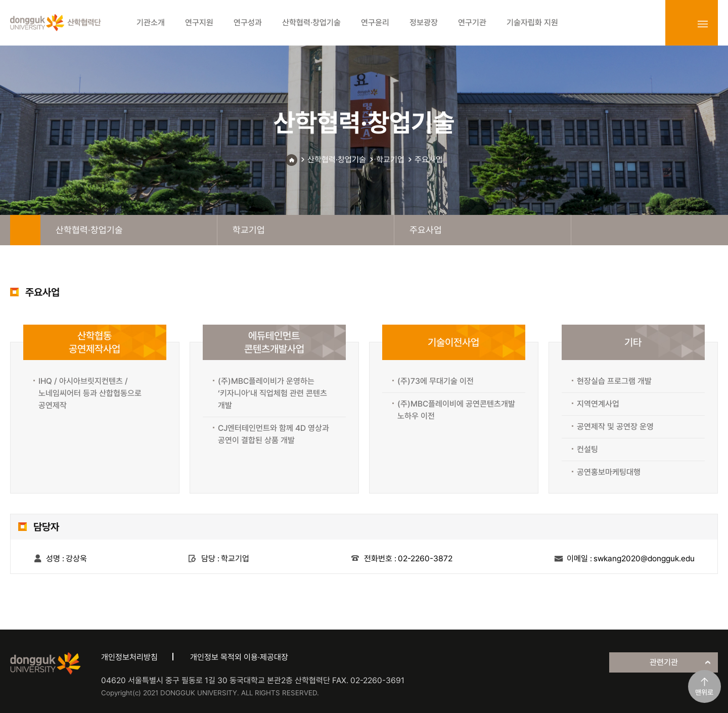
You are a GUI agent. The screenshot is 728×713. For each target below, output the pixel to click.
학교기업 (390, 160)
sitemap (703, 24)
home (25, 230)
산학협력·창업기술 (337, 160)
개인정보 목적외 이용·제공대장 (239, 657)
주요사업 (429, 160)
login (680, 24)
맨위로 (704, 692)
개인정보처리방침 (129, 657)
